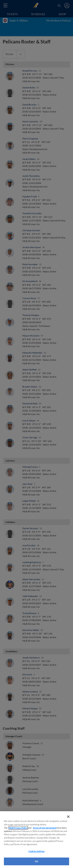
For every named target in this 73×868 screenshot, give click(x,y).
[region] (36, 840)
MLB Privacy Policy (18, 828)
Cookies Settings (36, 851)
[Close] (68, 817)
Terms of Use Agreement (45, 828)
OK (36, 861)
